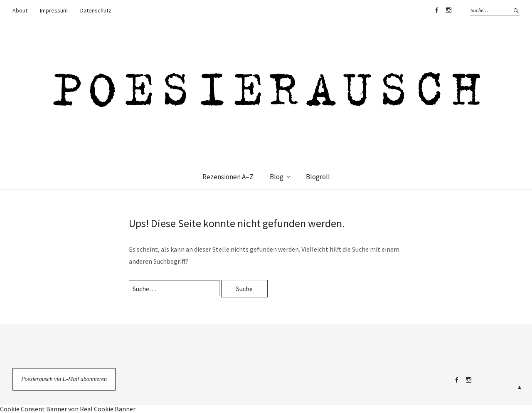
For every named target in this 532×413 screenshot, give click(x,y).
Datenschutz (96, 10)
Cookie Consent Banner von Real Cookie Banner (68, 409)
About (20, 10)
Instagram (448, 10)
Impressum (54, 10)
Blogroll (318, 177)
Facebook (436, 10)
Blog (277, 177)
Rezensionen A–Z (228, 177)
